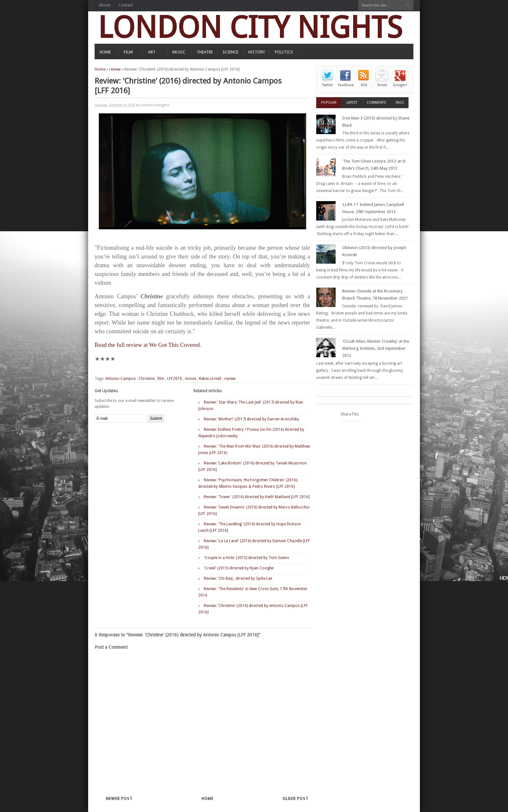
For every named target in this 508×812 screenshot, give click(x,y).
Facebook (346, 85)
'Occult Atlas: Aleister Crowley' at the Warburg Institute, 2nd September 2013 (376, 348)
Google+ (400, 85)
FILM (128, 52)
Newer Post (119, 799)
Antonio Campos (121, 379)
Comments (376, 103)
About (104, 5)
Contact (126, 5)
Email (382, 85)
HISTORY (257, 52)
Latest (352, 103)
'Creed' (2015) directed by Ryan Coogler (239, 568)
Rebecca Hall (210, 379)
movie (190, 379)
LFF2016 (175, 379)
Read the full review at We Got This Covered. (148, 345)
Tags (400, 103)
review (115, 69)
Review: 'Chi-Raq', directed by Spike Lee (238, 578)
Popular (329, 103)
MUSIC (179, 52)
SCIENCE (231, 52)
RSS (364, 85)
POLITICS (284, 52)
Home (100, 69)
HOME (105, 52)
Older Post (295, 799)
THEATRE (205, 52)
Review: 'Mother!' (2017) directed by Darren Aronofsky (251, 419)
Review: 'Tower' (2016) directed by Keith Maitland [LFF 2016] (257, 497)
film (161, 379)
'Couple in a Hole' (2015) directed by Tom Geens (246, 558)
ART (152, 52)
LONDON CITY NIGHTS (250, 27)
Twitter (328, 85)
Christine (147, 379)
